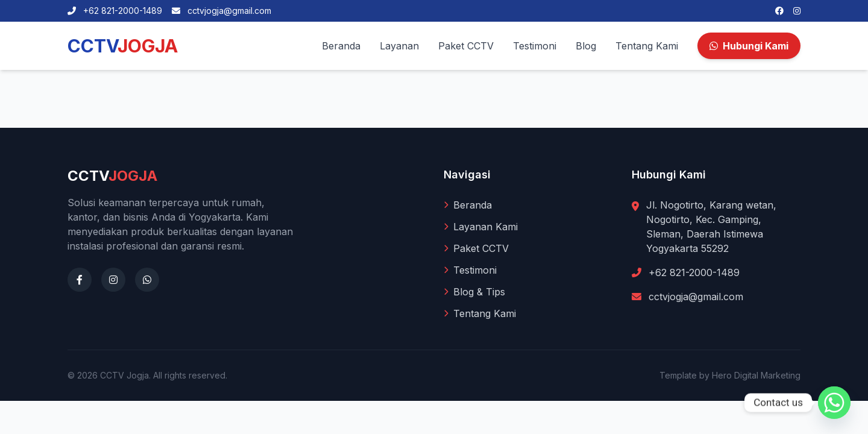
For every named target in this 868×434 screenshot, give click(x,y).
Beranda (341, 46)
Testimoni (535, 46)
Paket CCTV (466, 46)
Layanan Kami (481, 227)
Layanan (399, 46)
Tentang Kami (647, 46)
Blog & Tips (474, 292)
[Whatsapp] (834, 403)
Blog (586, 46)
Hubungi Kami (749, 46)
